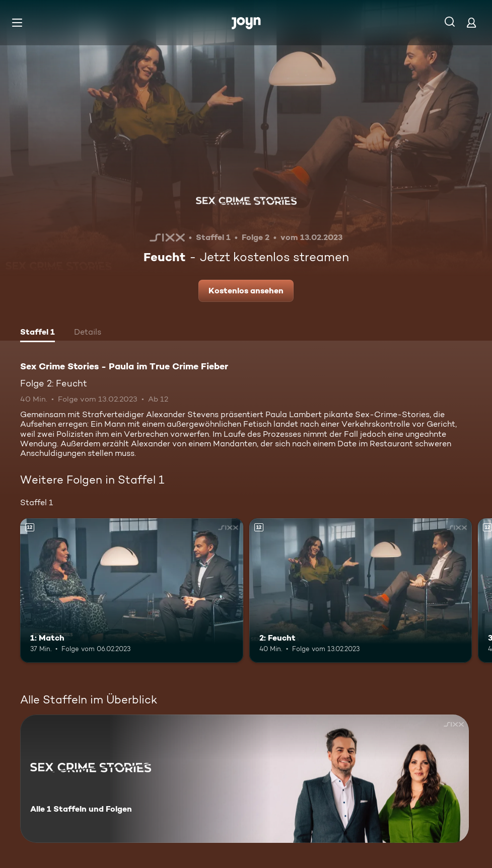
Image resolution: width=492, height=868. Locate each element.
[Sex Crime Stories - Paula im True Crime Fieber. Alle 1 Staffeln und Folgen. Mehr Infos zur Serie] (244, 779)
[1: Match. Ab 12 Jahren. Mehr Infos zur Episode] (132, 591)
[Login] (471, 22)
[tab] (38, 333)
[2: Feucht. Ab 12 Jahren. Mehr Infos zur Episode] (361, 591)
